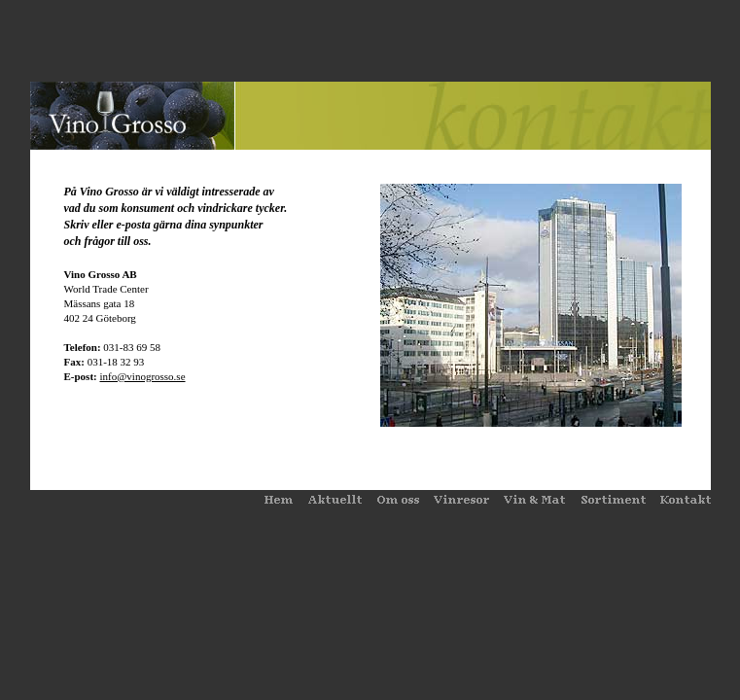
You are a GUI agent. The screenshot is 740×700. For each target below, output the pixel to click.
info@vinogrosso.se (142, 376)
